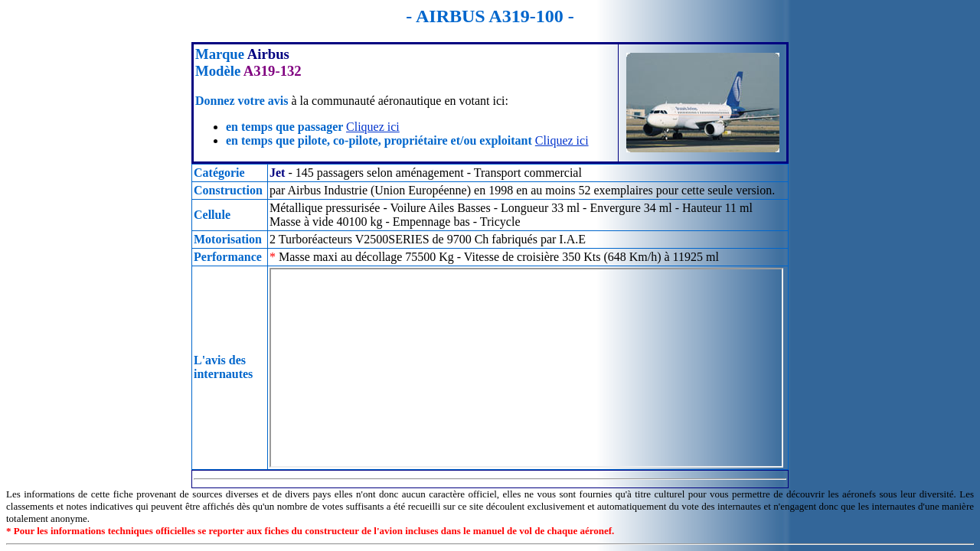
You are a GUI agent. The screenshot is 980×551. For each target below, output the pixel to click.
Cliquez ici (373, 127)
